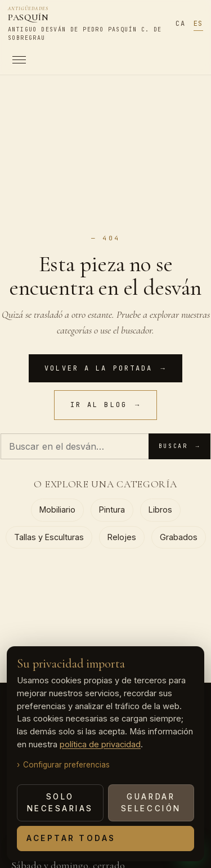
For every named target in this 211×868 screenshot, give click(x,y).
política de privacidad (100, 744)
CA (180, 24)
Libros (160, 510)
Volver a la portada (105, 369)
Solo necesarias (60, 803)
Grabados (179, 537)
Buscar (179, 446)
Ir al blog (106, 405)
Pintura (112, 510)
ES (198, 24)
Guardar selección (151, 803)
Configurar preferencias (66, 765)
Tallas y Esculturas (49, 537)
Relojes (122, 537)
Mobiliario (57, 510)
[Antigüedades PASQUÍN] (87, 25)
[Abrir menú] (87, 60)
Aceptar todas (71, 838)
